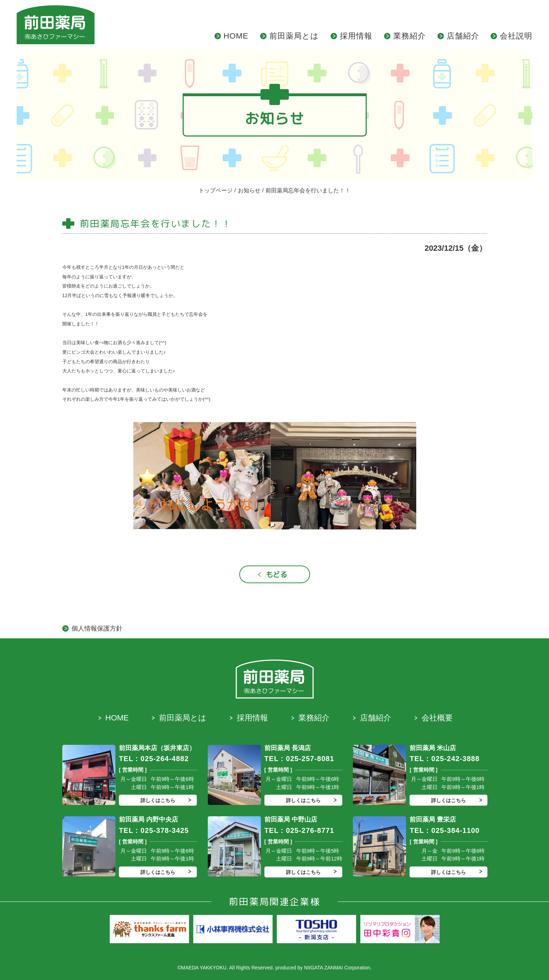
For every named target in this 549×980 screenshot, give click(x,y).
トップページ (216, 190)
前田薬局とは (294, 36)
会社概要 (437, 718)
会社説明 (516, 36)
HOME (236, 36)
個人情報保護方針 (97, 628)
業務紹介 (410, 36)
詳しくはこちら (158, 800)
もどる (276, 575)
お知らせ (249, 190)
